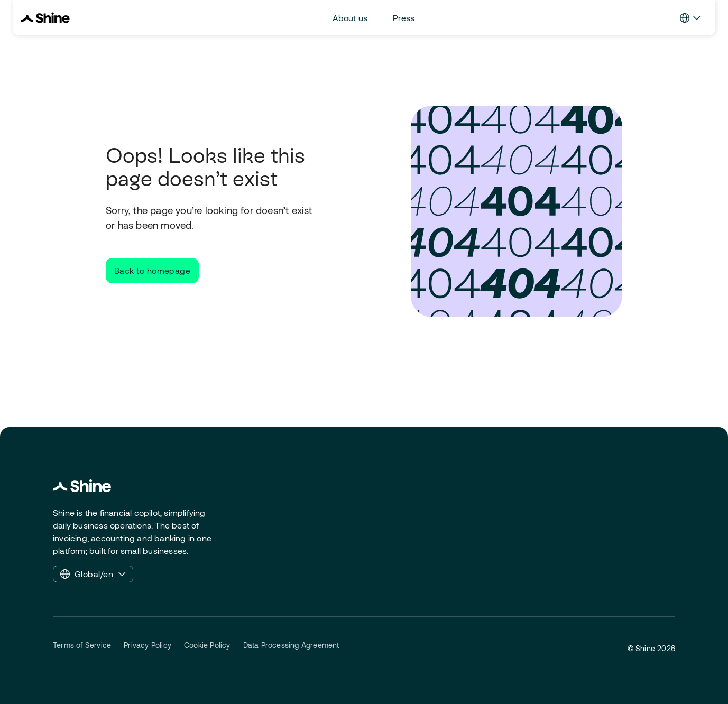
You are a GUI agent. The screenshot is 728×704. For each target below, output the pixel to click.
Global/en (93, 574)
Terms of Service (82, 645)
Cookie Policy (207, 645)
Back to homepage (152, 270)
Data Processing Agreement (291, 645)
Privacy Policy (148, 645)
